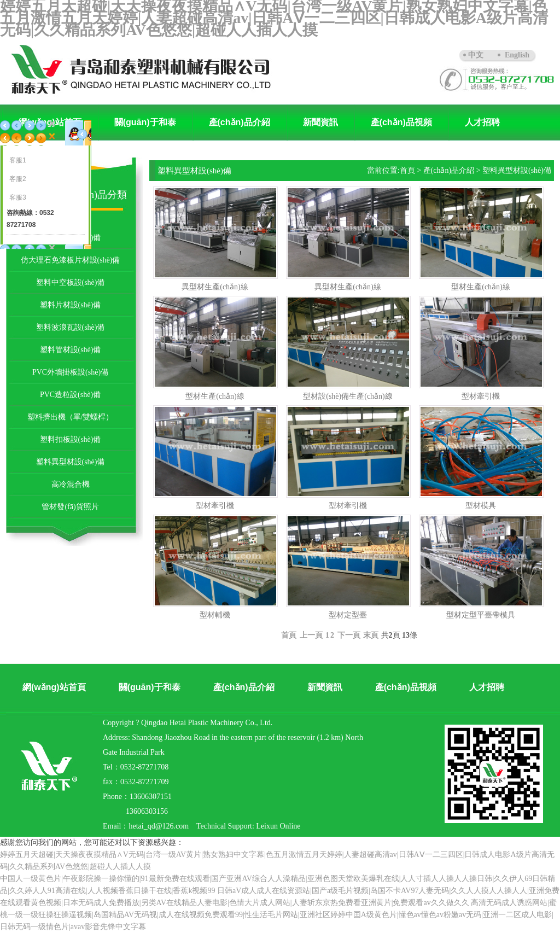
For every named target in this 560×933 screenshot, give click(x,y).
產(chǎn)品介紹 (240, 122)
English (517, 55)
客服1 (18, 160)
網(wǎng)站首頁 (54, 687)
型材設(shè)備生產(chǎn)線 (348, 396)
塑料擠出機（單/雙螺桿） (71, 417)
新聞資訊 (320, 122)
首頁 (407, 170)
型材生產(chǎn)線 (481, 287)
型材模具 (481, 506)
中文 (476, 55)
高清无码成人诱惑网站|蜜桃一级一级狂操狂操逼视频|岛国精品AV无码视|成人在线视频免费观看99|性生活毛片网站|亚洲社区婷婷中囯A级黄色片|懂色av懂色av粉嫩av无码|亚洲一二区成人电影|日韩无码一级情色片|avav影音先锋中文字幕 (278, 915)
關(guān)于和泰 (145, 122)
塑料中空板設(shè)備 (71, 282)
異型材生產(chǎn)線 (215, 287)
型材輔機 (215, 615)
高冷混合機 (71, 484)
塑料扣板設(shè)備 (71, 439)
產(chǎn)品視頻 (401, 122)
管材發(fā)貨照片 (70, 507)
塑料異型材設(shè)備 (71, 462)
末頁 (371, 635)
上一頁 (311, 635)
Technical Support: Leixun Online (249, 826)
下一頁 (349, 635)
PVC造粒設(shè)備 (70, 395)
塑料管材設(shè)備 (71, 350)
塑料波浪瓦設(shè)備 (71, 327)
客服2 (18, 179)
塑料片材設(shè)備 (71, 305)
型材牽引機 (481, 396)
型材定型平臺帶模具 (481, 615)
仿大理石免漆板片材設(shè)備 (71, 260)
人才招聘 (482, 122)
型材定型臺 (348, 615)
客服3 (18, 197)
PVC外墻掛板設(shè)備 (70, 372)
